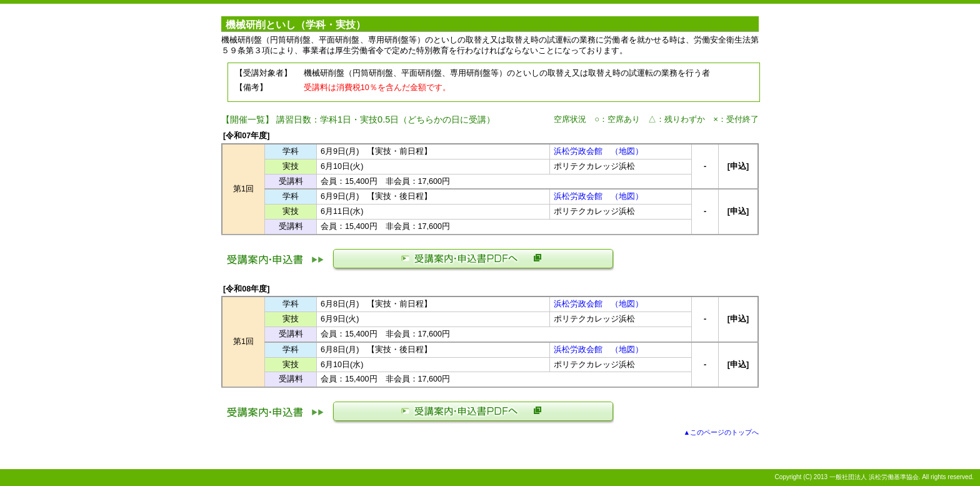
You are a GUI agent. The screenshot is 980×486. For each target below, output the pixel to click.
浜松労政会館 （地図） (598, 151)
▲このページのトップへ (721, 432)
